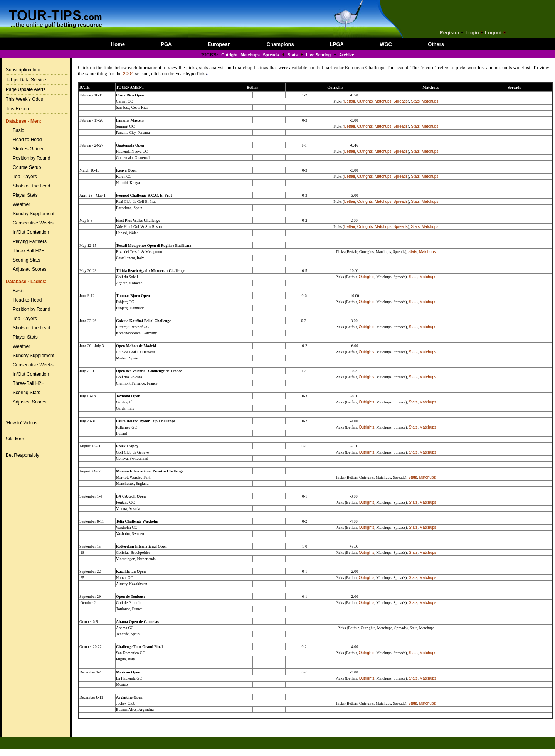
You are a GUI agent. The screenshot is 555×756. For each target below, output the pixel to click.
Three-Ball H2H (29, 251)
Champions (280, 44)
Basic (18, 130)
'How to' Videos (22, 423)
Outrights (365, 101)
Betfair (350, 101)
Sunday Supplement (34, 214)
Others (436, 44)
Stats (293, 55)
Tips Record (18, 109)
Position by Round (31, 158)
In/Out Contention (31, 232)
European (219, 44)
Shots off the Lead (31, 186)
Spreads (271, 55)
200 (127, 73)
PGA (166, 44)
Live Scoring (318, 55)
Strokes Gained (29, 149)
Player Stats (25, 195)
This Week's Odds (24, 99)
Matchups (250, 55)
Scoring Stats (26, 260)
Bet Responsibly (23, 455)
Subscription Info (23, 70)
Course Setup (27, 167)
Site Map (15, 439)
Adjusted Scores (29, 269)
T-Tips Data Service (26, 80)
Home (118, 44)
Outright (229, 55)
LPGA (337, 44)
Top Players (25, 177)
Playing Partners (30, 241)
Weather (21, 204)
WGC (386, 44)
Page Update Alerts (26, 89)
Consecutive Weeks (33, 223)
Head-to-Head (27, 140)
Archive (346, 55)
